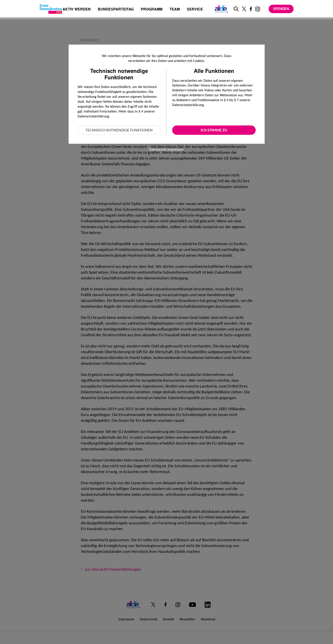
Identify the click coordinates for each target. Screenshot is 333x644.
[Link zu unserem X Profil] (244, 9)
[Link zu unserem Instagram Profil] (258, 9)
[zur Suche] (236, 9)
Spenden (281, 9)
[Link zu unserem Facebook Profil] (251, 9)
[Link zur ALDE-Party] (221, 9)
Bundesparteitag (116, 9)
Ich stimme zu (214, 130)
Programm (152, 9)
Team (175, 9)
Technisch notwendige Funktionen (119, 130)
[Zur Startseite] (51, 9)
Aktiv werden (77, 9)
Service (195, 9)
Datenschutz (158, 149)
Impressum (176, 149)
